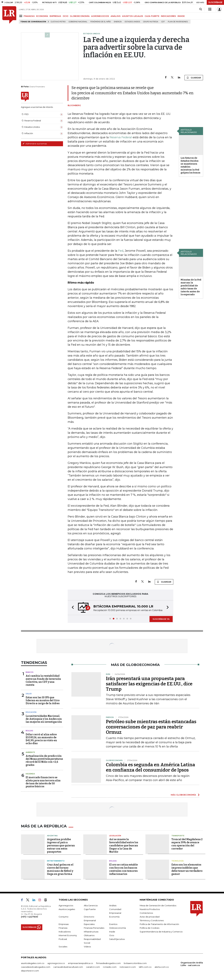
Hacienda (30, 774)
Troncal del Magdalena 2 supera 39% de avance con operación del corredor (187, 844)
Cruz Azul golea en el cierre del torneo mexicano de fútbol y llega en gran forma (60, 869)
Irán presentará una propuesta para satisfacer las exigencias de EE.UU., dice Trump (149, 684)
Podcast (63, 939)
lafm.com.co (145, 967)
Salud (29, 694)
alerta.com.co (162, 967)
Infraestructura (91, 932)
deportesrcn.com (30, 971)
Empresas (64, 924)
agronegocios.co (56, 963)
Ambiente (30, 752)
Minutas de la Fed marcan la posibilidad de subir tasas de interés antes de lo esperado (191, 287)
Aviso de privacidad (150, 917)
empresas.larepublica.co (80, 963)
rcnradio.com (110, 967)
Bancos (30, 672)
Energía (118, 22)
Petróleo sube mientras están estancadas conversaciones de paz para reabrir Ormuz (151, 727)
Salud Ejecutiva (117, 939)
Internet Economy (68, 935)
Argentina (52, 836)
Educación (31, 712)
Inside (112, 932)
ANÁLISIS (116, 16)
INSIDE (181, 16)
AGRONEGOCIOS (100, 16)
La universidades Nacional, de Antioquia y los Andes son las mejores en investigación (44, 719)
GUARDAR (194, 78)
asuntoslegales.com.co (33, 963)
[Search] (201, 9)
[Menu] (21, 16)
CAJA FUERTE (152, 16)
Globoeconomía (118, 928)
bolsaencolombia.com (135, 963)
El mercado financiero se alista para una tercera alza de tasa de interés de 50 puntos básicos (43, 782)
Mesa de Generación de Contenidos (158, 905)
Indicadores (65, 932)
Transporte (178, 836)
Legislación (115, 836)
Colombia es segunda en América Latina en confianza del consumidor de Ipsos (150, 767)
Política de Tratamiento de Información (159, 924)
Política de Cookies (149, 928)
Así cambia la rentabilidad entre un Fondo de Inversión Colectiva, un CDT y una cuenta (43, 680)
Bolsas (29, 731)
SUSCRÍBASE (215, 2)
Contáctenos (146, 913)
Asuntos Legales (67, 909)
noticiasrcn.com (128, 967)
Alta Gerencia (91, 905)
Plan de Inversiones (178, 22)
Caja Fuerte (90, 909)
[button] (72, 608)
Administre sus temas (35, 144)
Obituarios (89, 935)
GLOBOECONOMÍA (80, 16)
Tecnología (177, 861)
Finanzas (63, 928)
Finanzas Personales (94, 928)
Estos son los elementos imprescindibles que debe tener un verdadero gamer (187, 869)
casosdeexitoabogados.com (36, 967)
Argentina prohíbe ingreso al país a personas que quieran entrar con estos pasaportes (61, 846)
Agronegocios (66, 905)
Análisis (113, 905)
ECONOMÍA (42, 16)
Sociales (63, 947)
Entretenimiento (56, 861)
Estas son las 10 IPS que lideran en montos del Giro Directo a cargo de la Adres (43, 700)
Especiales (89, 924)
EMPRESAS (55, 16)
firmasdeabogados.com (108, 963)
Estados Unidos (132, 22)
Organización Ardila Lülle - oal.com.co (192, 964)
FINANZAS (29, 16)
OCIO (65, 16)
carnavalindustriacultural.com (68, 967)
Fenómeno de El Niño (101, 22)
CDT (163, 22)
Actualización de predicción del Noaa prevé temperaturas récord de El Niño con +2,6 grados (44, 760)
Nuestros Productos (150, 909)
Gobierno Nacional (78, 22)
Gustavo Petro (58, 22)
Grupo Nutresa (151, 22)
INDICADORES (168, 16)
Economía (114, 917)
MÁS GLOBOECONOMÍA (183, 795)
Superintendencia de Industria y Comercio (161, 932)
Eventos (113, 924)
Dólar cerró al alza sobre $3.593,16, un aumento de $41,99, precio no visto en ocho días (41, 739)
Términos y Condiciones (152, 920)
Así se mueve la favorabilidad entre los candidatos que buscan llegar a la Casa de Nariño (124, 846)
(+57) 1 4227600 (29, 917)
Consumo (64, 917)
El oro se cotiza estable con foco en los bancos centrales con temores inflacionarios (124, 869)
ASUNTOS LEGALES (133, 16)
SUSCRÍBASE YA (161, 619)
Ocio (112, 935)
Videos (87, 947)
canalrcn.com (93, 967)
